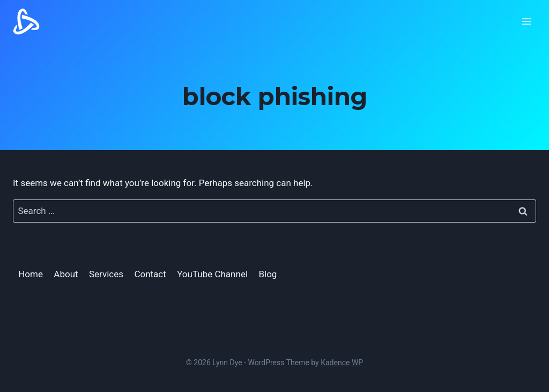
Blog (268, 274)
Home (31, 274)
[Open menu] (526, 21)
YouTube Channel (212, 274)
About (66, 274)
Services (106, 274)
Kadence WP (342, 363)
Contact (150, 274)
